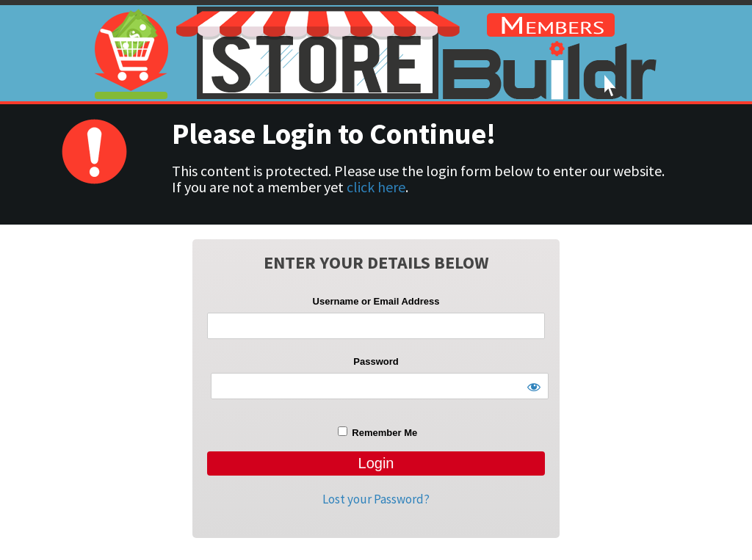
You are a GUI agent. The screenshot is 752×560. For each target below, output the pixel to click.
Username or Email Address (376, 301)
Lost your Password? (376, 499)
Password (376, 361)
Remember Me (377, 432)
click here (376, 187)
